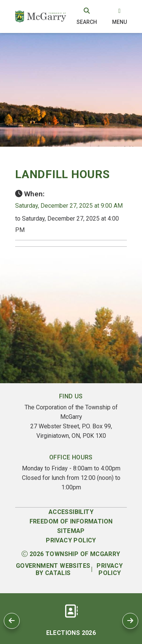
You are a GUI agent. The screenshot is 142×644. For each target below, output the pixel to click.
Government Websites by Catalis (53, 569)
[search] (87, 16)
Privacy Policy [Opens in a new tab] (110, 569)
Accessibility (71, 512)
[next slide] (130, 621)
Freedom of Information (71, 521)
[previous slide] (12, 621)
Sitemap (71, 531)
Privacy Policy (71, 540)
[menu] (119, 16)
